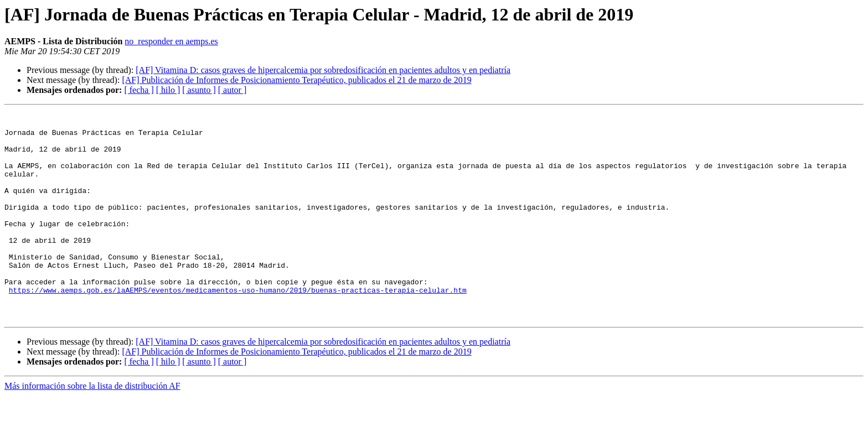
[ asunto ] (199, 90)
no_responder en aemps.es (171, 41)
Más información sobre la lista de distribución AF (92, 427)
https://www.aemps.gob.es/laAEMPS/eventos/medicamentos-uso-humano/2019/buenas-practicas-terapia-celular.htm (238, 326)
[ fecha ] (139, 90)
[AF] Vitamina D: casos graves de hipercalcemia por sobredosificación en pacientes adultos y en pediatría (323, 70)
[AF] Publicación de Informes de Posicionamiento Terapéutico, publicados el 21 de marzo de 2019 (296, 80)
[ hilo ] (168, 90)
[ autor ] (232, 90)
